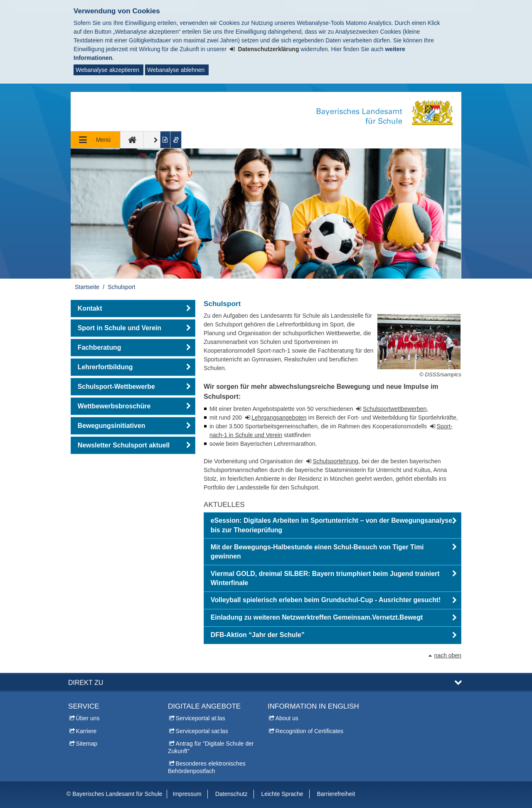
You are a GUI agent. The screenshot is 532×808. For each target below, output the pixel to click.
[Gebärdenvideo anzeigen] (176, 140)
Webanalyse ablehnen (176, 70)
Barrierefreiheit (336, 794)
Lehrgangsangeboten (279, 418)
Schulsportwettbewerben (395, 409)
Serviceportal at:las (201, 718)
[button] (332, 526)
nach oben (448, 655)
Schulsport (121, 287)
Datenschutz (232, 794)
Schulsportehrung (335, 461)
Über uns (88, 718)
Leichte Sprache (282, 794)
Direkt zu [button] (86, 682)
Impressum (187, 794)
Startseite (87, 287)
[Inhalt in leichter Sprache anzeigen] (166, 140)
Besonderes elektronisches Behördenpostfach (207, 767)
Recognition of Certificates (309, 731)
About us (287, 718)
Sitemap (87, 744)
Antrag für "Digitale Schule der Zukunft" (211, 747)
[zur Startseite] (132, 140)
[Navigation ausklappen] (96, 140)
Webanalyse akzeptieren (107, 70)
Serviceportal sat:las (202, 731)
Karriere (86, 731)
